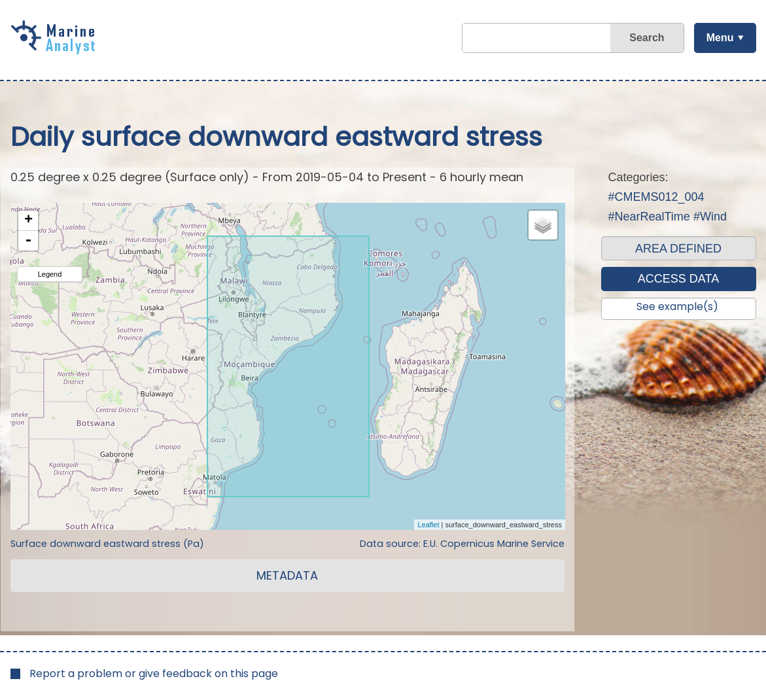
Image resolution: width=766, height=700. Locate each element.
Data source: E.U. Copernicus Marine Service (462, 544)
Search (647, 38)
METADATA (287, 575)
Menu (720, 38)
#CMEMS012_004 (656, 197)
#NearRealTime (649, 217)
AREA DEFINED (678, 249)
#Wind (710, 217)
